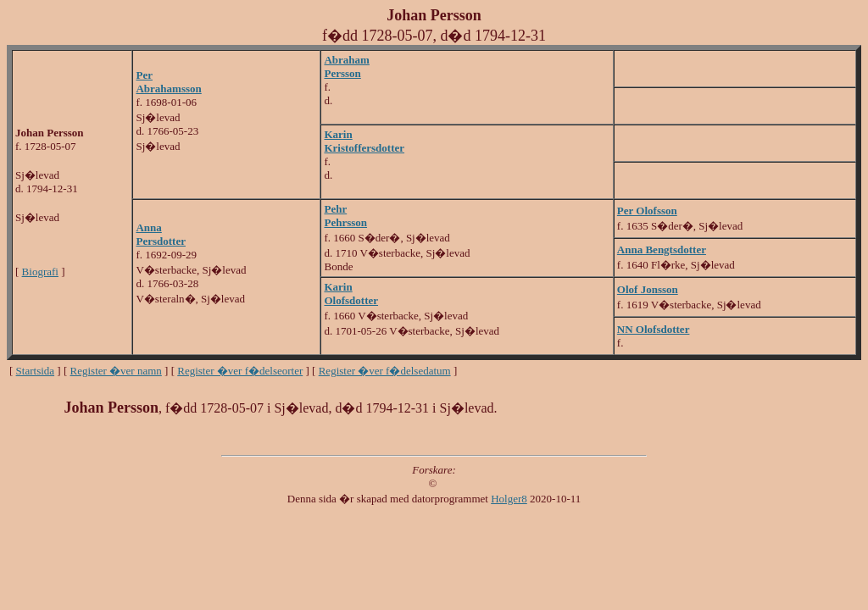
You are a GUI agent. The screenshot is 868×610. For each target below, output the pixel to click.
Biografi (40, 272)
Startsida (36, 371)
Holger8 (509, 499)
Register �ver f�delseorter (240, 371)
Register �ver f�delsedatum (385, 371)
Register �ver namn (116, 371)
